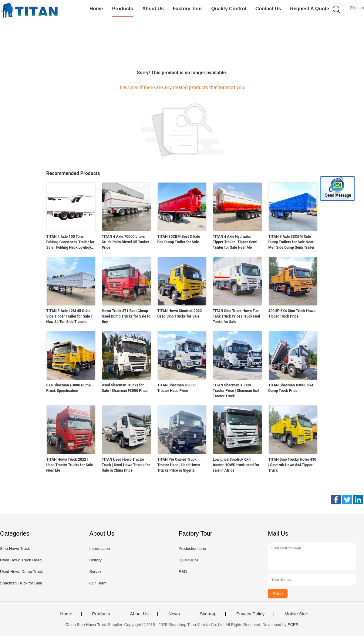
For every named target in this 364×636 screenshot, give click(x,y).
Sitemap (208, 614)
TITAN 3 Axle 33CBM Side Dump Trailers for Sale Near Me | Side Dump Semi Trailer (292, 242)
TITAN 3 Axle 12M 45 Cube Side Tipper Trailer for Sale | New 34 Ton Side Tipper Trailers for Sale (69, 317)
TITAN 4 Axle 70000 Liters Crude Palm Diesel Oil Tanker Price (126, 242)
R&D (183, 572)
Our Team (98, 583)
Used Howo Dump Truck (21, 572)
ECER (293, 625)
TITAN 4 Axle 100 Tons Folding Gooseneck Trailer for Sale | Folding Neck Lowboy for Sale (71, 242)
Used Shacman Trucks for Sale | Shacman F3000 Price (125, 388)
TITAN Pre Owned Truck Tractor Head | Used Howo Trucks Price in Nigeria (179, 465)
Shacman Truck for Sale (21, 583)
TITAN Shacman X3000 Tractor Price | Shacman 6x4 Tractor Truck (236, 391)
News (174, 614)
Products (122, 9)
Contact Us (268, 9)
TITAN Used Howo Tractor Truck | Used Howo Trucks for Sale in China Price (126, 465)
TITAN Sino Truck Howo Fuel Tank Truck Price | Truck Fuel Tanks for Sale (237, 316)
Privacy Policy (250, 614)
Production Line (192, 549)
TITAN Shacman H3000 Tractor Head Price (177, 388)
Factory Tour (188, 9)
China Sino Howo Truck (86, 625)
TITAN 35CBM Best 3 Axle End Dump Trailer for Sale (179, 239)
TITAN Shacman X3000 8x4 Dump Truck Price (291, 388)
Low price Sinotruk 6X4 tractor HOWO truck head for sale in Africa (236, 465)
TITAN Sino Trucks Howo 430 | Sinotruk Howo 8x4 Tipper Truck (292, 465)
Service (96, 572)
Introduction (99, 549)
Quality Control (229, 9)
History (95, 560)
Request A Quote (310, 9)
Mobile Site (296, 614)
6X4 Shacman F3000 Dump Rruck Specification (69, 388)
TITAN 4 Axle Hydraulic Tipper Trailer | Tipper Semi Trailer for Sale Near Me (235, 242)
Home (96, 9)
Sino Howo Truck (15, 549)
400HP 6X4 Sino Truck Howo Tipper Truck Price (292, 314)
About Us (153, 9)
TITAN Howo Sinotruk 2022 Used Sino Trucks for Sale (180, 314)
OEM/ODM (188, 560)
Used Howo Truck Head (21, 560)
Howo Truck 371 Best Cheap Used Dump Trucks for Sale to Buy (126, 316)
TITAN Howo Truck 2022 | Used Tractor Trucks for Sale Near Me (70, 465)
